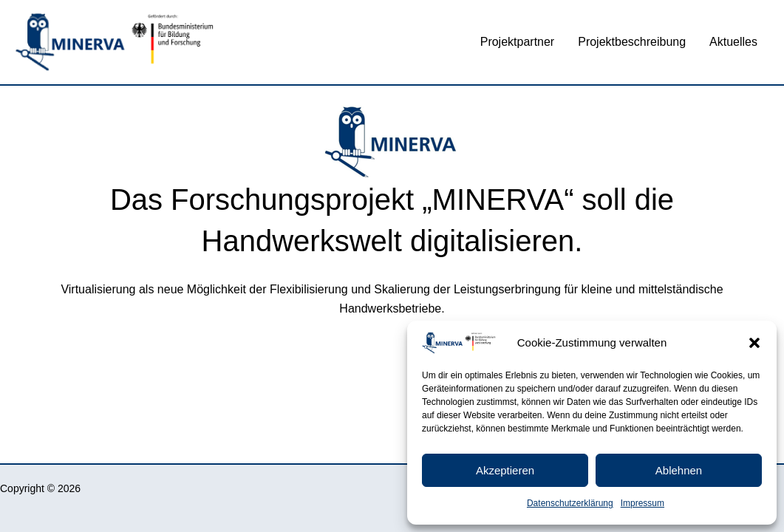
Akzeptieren (505, 470)
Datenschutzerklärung (570, 503)
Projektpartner (518, 42)
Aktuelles (733, 42)
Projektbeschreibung (632, 42)
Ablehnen (679, 470)
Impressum (642, 503)
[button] (754, 343)
